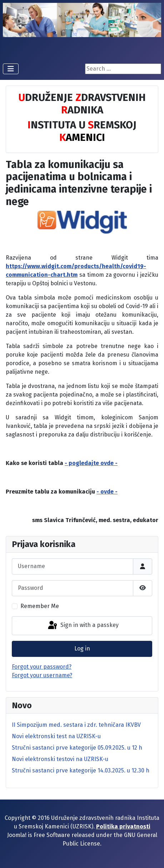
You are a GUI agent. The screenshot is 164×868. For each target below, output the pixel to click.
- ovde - (107, 492)
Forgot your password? (42, 667)
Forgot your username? (42, 675)
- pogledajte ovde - (91, 463)
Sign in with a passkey (83, 626)
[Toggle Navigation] (11, 69)
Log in (82, 649)
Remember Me (40, 606)
